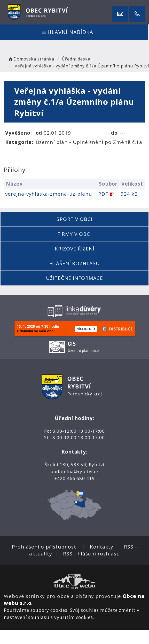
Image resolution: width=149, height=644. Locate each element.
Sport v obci (74, 219)
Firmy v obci (74, 234)
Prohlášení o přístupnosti (45, 547)
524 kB (129, 194)
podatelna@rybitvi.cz (74, 471)
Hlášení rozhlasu (74, 263)
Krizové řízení (74, 249)
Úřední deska (76, 59)
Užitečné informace (74, 278)
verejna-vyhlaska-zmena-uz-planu (48, 194)
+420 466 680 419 (74, 478)
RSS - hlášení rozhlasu (91, 554)
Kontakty (102, 547)
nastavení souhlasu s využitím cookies (48, 617)
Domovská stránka (31, 59)
